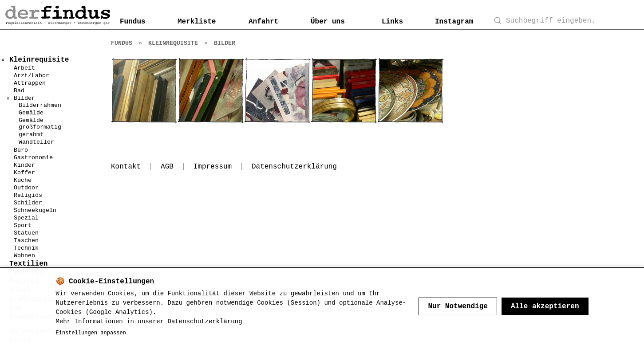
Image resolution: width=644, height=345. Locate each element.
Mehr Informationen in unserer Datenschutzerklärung (149, 321)
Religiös (28, 195)
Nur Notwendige (458, 306)
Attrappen (30, 83)
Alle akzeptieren (545, 306)
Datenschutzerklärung (294, 167)
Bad (19, 91)
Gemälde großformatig (40, 124)
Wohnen (24, 256)
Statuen (26, 233)
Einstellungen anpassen (91, 333)
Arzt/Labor (32, 76)
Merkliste (197, 22)
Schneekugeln (35, 210)
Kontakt (126, 167)
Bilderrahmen (40, 105)
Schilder (28, 203)
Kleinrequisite (173, 43)
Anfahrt (263, 22)
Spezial (26, 218)
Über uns (328, 22)
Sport (23, 225)
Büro (21, 150)
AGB (167, 167)
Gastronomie (33, 158)
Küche (23, 180)
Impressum (213, 167)
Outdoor (26, 188)
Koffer (24, 173)
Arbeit (24, 68)
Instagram (454, 22)
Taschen (26, 241)
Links (392, 22)
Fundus (133, 22)
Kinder (24, 165)
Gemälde (31, 113)
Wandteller (36, 142)
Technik (26, 248)
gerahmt (31, 135)
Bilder (24, 98)
